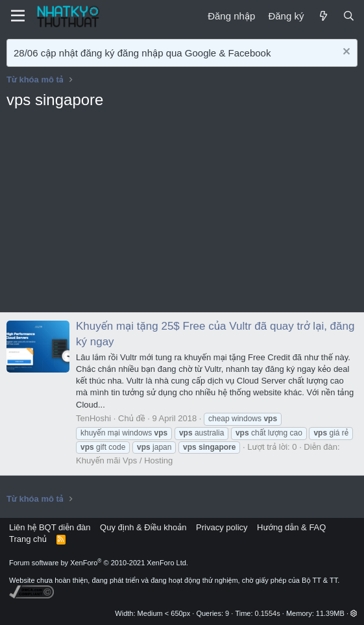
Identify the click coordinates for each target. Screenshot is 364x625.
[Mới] (323, 16)
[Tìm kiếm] (349, 16)
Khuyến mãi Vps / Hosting (124, 460)
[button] (354, 613)
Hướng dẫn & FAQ (291, 527)
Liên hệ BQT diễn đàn (50, 527)
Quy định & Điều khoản (143, 527)
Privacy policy (222, 527)
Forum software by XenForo (99, 563)
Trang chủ (28, 539)
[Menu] (18, 16)
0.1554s (268, 613)
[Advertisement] (182, 215)
